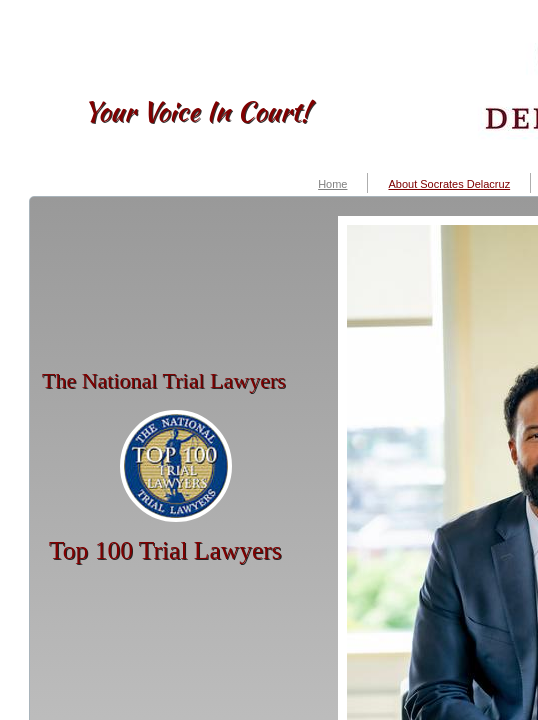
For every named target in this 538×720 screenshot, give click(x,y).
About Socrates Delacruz (449, 184)
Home (332, 184)
